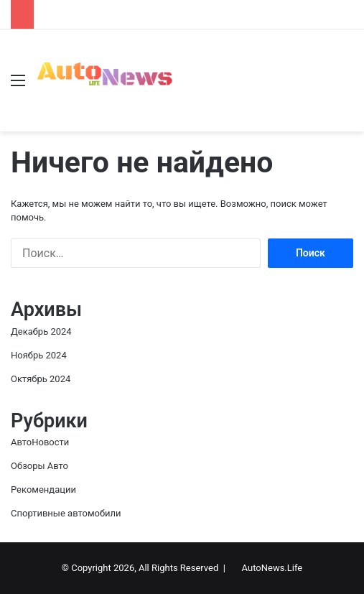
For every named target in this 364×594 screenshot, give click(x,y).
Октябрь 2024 (41, 379)
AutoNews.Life (272, 568)
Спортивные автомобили (66, 513)
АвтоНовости (40, 442)
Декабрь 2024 (41, 331)
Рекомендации (43, 489)
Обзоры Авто (39, 466)
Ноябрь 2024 (39, 355)
